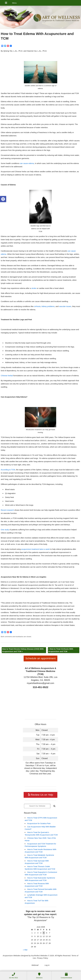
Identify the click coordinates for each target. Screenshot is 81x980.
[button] (3, 199)
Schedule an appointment (40, 658)
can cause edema (27, 163)
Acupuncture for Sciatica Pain (39, 823)
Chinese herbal (7, 376)
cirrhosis (37, 306)
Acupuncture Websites (12, 956)
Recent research (7, 510)
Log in (47, 965)
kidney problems (48, 306)
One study (5, 530)
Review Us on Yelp (41, 795)
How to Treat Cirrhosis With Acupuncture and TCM (61, 650)
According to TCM (8, 470)
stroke (34, 288)
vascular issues (65, 306)
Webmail (35, 965)
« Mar (25, 950)
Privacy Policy (42, 958)
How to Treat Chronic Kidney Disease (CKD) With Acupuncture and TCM (23, 650)
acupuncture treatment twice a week (36, 549)
